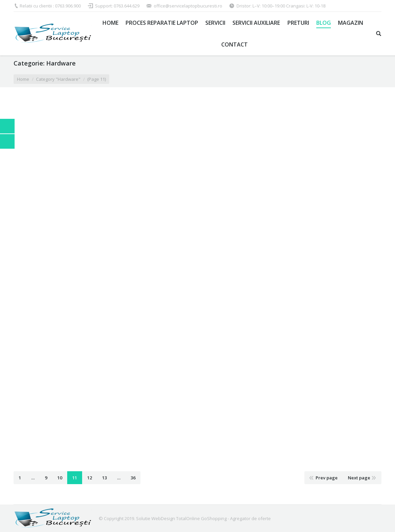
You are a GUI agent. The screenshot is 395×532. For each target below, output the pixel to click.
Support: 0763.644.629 (117, 6)
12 (90, 478)
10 (60, 478)
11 (75, 478)
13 (105, 478)
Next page (359, 478)
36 (133, 478)
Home (23, 79)
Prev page (327, 478)
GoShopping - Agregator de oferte (236, 518)
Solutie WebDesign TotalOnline (168, 518)
